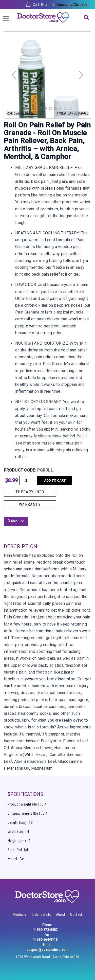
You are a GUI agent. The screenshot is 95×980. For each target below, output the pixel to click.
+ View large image (72, 113)
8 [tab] (62, 110)
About (61, 915)
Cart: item (42, 5)
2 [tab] (31, 110)
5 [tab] (46, 110)
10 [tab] (72, 110)
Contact (76, 915)
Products (20, 915)
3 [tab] (36, 110)
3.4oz (16, 521)
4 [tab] (41, 110)
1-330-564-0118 (45, 940)
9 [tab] (67, 110)
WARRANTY (30, 505)
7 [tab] (56, 110)
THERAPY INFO (30, 492)
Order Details (41, 915)
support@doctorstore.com (48, 950)
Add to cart (55, 481)
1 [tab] (26, 110)
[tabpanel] (48, 75)
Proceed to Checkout (72, 5)
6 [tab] (51, 110)
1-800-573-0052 (45, 930)
